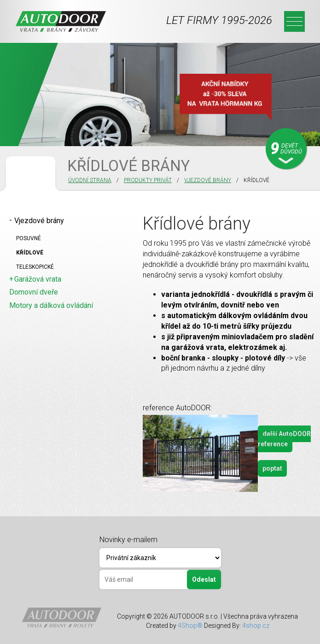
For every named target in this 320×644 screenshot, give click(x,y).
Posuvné (29, 238)
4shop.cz (256, 626)
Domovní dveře (34, 292)
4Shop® (190, 626)
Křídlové (30, 253)
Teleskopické (35, 267)
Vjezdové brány (208, 180)
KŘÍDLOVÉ (256, 180)
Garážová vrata (38, 279)
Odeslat (204, 579)
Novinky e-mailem (128, 540)
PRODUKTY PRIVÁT (148, 180)
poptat (272, 468)
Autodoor (61, 21)
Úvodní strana (90, 180)
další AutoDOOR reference (284, 439)
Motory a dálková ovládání (51, 305)
